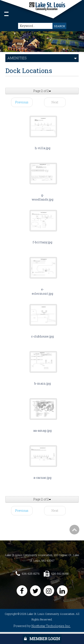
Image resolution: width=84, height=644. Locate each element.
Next (55, 102)
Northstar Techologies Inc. (51, 626)
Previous (22, 102)
